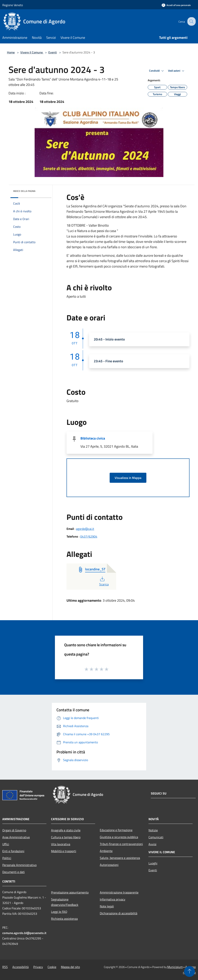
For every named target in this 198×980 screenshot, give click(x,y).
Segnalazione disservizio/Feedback (65, 902)
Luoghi (153, 863)
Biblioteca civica (93, 438)
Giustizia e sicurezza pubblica (119, 837)
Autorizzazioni (109, 865)
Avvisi (152, 844)
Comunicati (156, 837)
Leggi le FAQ (59, 912)
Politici (7, 858)
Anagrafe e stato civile (66, 830)
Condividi (157, 71)
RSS (5, 967)
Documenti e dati (14, 872)
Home (11, 52)
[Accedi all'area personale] (176, 5)
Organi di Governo (14, 830)
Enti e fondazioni (13, 851)
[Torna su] (189, 972)
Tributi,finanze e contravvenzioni (121, 844)
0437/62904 (89, 536)
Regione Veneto (13, 5)
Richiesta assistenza (64, 919)
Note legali (107, 906)
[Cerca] (191, 21)
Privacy (38, 967)
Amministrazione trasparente (119, 892)
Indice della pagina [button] (24, 191)
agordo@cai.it (85, 529)
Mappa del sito (70, 967)
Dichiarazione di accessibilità (119, 913)
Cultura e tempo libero (66, 837)
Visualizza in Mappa (128, 478)
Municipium (175, 967)
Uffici (6, 844)
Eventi (53, 52)
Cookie (52, 967)
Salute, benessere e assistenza (120, 858)
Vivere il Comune (32, 52)
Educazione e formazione (116, 830)
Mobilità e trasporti (64, 851)
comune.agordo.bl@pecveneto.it (24, 933)
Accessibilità (20, 967)
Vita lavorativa (61, 844)
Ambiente (106, 851)
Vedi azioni (177, 71)
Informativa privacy (113, 899)
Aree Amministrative (16, 837)
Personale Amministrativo (19, 865)
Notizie (153, 830)
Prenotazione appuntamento (70, 892)
